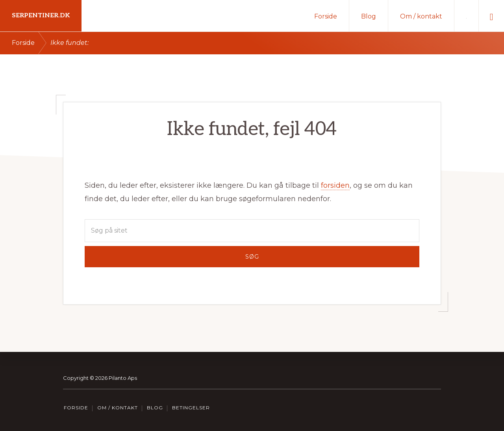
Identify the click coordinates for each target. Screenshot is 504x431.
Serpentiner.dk (41, 16)
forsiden (335, 185)
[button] (491, 16)
